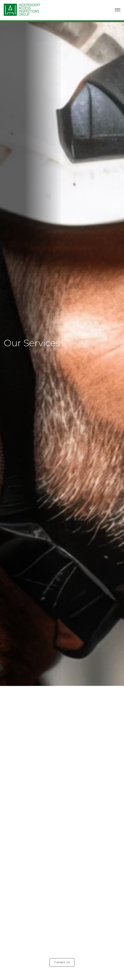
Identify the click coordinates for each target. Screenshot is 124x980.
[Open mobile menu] (118, 10)
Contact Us (62, 962)
